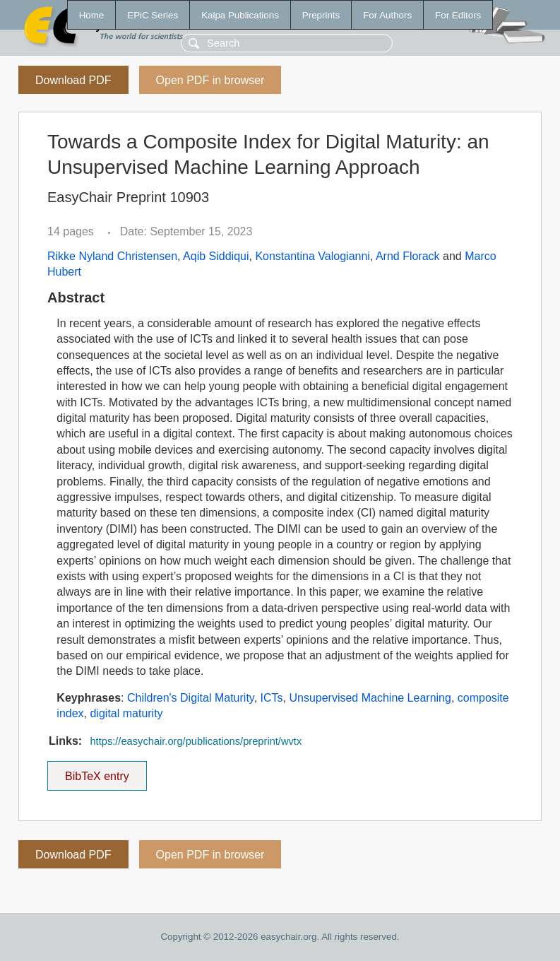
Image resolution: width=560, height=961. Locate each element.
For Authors (387, 15)
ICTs (272, 698)
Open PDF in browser (210, 80)
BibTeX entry (97, 772)
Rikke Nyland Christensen (112, 256)
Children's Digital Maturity (191, 698)
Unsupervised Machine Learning (370, 698)
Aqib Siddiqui (216, 256)
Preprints (321, 15)
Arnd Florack (408, 256)
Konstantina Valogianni (312, 256)
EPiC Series (153, 15)
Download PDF (73, 80)
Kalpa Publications (240, 15)
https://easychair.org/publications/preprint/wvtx (196, 741)
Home (92, 15)
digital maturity (126, 713)
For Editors (458, 15)
